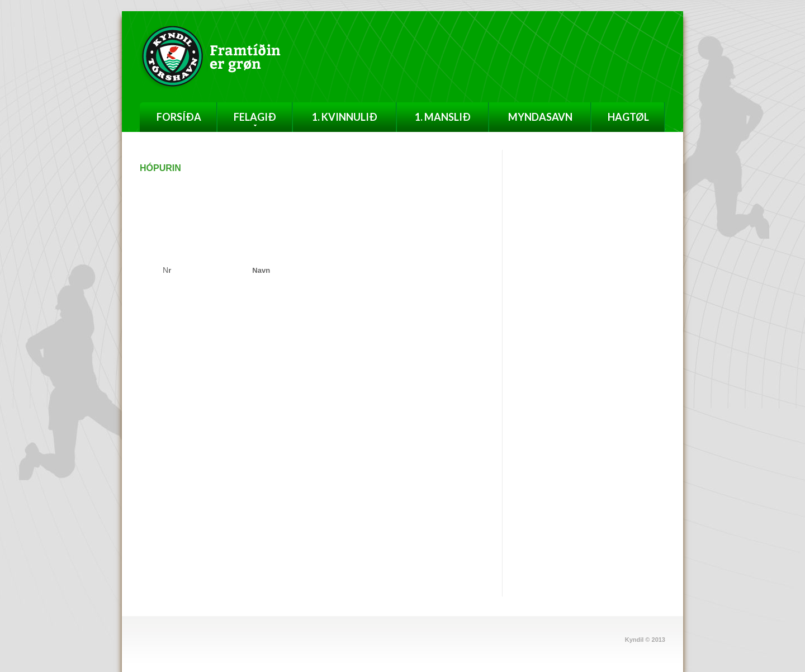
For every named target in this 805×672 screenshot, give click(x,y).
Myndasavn (540, 117)
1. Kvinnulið (345, 117)
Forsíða (179, 117)
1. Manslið (443, 117)
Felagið (255, 119)
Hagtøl (628, 117)
